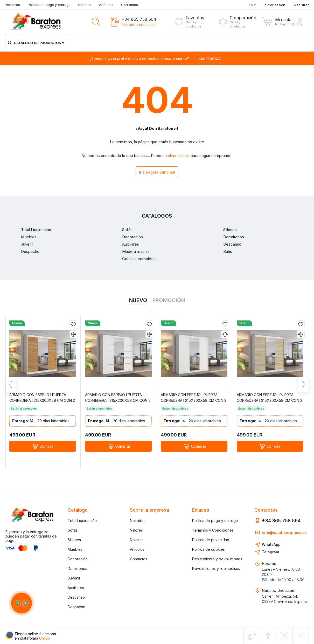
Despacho (76, 607)
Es (252, 5)
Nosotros (13, 5)
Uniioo (45, 638)
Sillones (74, 540)
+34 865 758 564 (139, 19)
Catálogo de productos (35, 43)
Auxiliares (76, 588)
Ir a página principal (157, 173)
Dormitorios (77, 569)
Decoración (78, 559)
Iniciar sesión (274, 5)
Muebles (75, 550)
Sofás (73, 530)
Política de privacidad (211, 540)
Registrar (302, 5)
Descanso (76, 598)
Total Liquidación (82, 521)
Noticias (85, 5)
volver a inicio (178, 156)
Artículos (106, 5)
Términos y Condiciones (213, 530)
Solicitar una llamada (139, 25)
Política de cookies (208, 550)
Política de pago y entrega (49, 5)
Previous (11, 388)
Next (303, 388)
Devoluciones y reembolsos (216, 569)
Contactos (130, 5)
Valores (136, 530)
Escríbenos (209, 58)
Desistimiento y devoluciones (217, 559)
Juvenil (74, 578)
